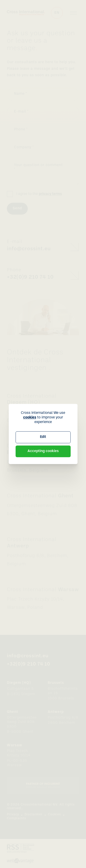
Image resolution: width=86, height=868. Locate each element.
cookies (30, 418)
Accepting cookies (43, 451)
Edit (43, 437)
